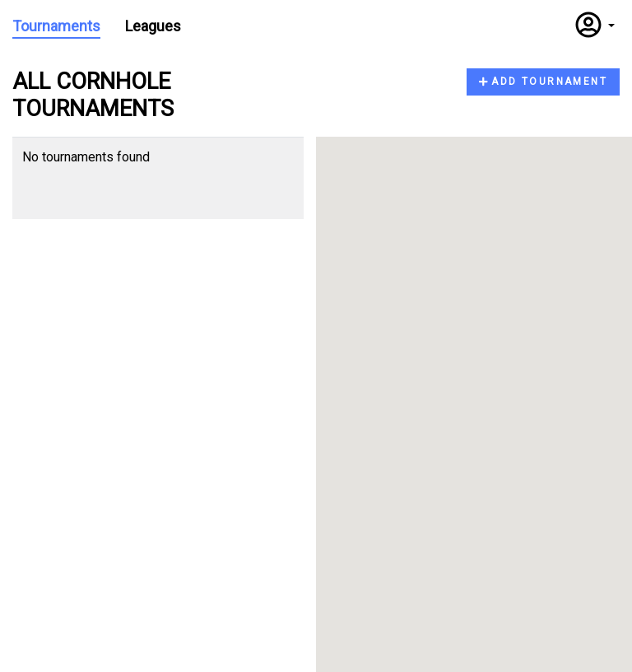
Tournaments (56, 26)
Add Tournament (544, 82)
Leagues (153, 26)
